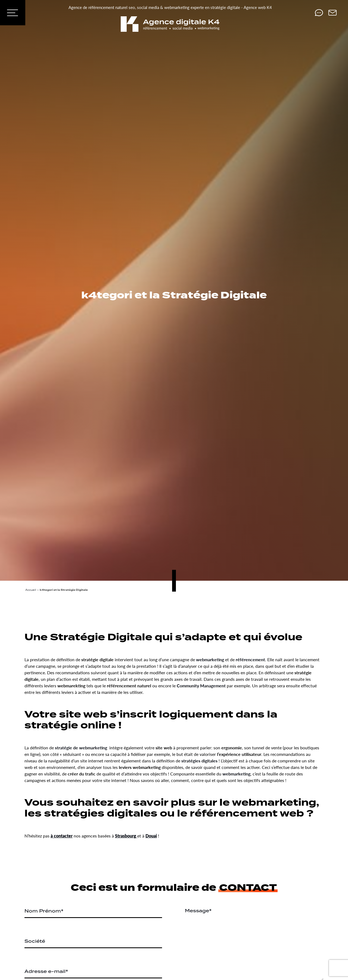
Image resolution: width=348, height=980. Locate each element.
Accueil (31, 590)
